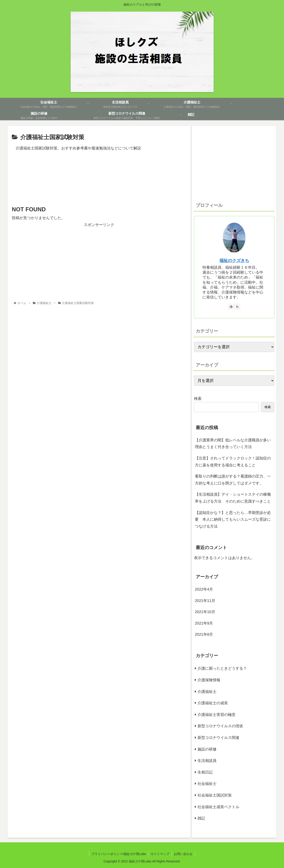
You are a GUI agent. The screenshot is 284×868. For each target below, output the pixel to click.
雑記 (201, 818)
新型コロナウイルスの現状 (220, 726)
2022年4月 (204, 589)
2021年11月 (205, 601)
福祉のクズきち (234, 261)
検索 (198, 399)
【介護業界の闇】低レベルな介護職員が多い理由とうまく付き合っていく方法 (233, 444)
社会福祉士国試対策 (215, 795)
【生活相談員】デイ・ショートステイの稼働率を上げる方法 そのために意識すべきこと (233, 498)
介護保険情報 (209, 680)
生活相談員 (207, 761)
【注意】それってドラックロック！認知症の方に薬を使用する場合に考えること (233, 462)
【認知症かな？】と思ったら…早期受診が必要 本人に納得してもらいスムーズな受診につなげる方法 (233, 520)
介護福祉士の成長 (213, 703)
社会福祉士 (207, 784)
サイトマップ (160, 854)
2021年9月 (204, 623)
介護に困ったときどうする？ (222, 668)
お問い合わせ (183, 854)
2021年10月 (205, 612)
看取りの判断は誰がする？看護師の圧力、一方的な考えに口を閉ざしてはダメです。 (233, 480)
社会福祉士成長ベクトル (218, 807)
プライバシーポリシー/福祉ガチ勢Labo (119, 854)
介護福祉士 (207, 692)
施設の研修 (207, 749)
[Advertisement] (99, 185)
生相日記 (205, 772)
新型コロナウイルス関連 (218, 738)
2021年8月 (204, 634)
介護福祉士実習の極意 (217, 715)
